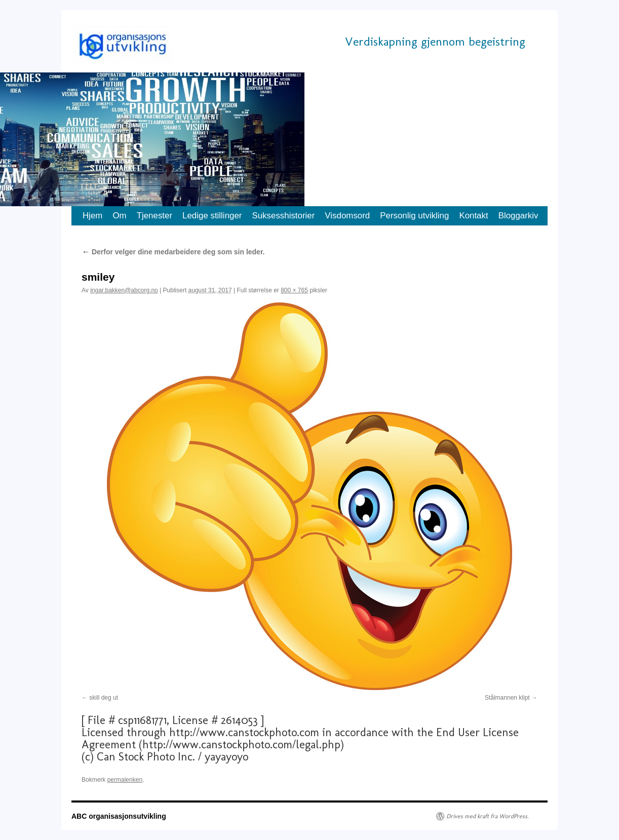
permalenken (125, 780)
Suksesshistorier (283, 216)
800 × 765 (294, 290)
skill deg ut (104, 698)
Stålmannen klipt (507, 698)
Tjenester (154, 216)
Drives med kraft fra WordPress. (488, 816)
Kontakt (473, 216)
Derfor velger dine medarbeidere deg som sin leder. (173, 252)
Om (119, 216)
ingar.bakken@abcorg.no (124, 290)
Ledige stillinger (212, 216)
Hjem (92, 216)
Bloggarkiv (518, 216)
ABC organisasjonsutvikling (119, 816)
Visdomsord (347, 216)
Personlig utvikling (414, 216)
